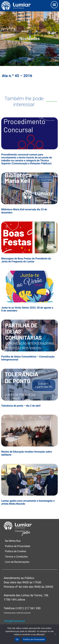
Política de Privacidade (18, 546)
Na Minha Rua (13, 541)
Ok (17, 639)
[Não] (55, 634)
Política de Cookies (16, 551)
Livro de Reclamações (17, 562)
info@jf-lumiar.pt (14, 621)
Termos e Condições (17, 557)
